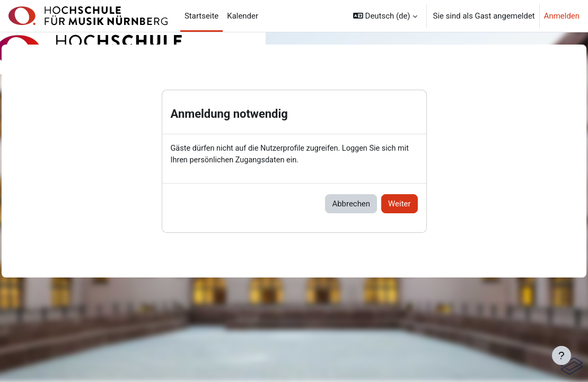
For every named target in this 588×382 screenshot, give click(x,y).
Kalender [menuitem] (243, 16)
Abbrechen (351, 204)
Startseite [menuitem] (201, 16)
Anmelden (562, 16)
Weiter (399, 204)
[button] (385, 16)
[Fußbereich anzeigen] (561, 355)
